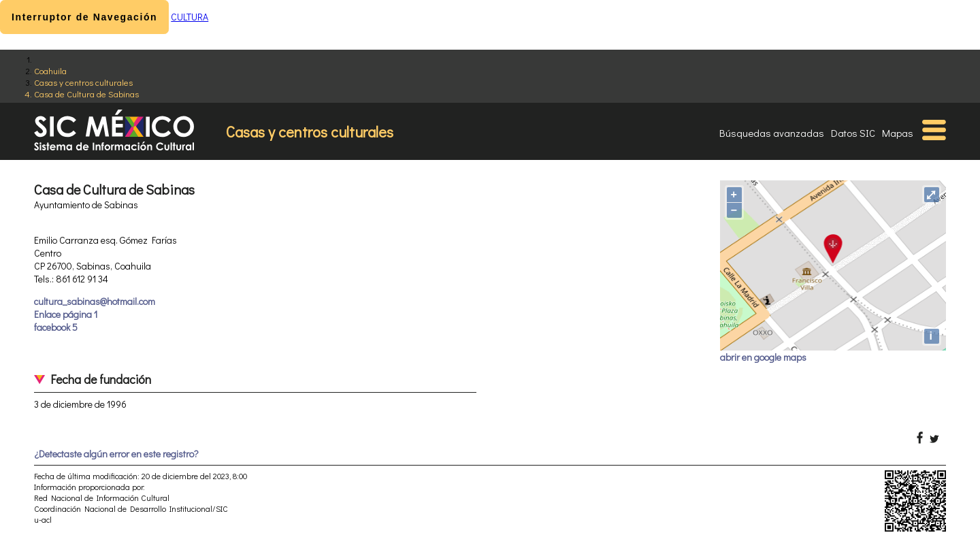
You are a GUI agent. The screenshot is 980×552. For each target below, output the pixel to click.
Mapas (898, 133)
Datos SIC (853, 133)
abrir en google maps (763, 357)
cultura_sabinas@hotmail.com (95, 301)
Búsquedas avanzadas (772, 133)
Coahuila (50, 70)
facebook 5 (56, 327)
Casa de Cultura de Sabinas (86, 94)
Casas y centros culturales (83, 82)
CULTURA (190, 17)
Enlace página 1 (66, 314)
